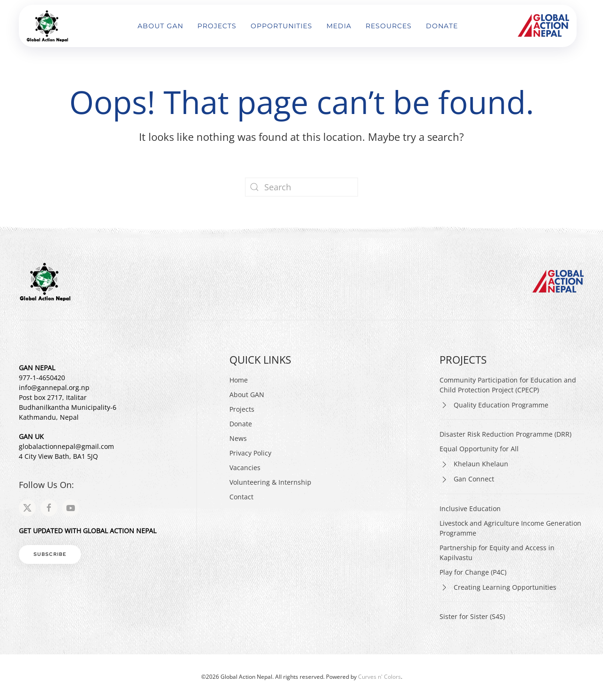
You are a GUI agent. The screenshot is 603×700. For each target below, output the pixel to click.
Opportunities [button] (281, 26)
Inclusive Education (470, 509)
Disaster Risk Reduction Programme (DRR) (505, 434)
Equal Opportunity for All (479, 449)
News (238, 438)
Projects (242, 409)
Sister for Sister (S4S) (472, 616)
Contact (241, 497)
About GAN (160, 26)
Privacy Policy (250, 453)
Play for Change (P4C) (473, 572)
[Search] (301, 187)
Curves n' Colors (379, 677)
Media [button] (339, 26)
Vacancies (245, 468)
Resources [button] (389, 26)
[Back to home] (49, 26)
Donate (442, 26)
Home (239, 380)
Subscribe (50, 554)
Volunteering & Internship (270, 482)
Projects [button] (217, 26)
